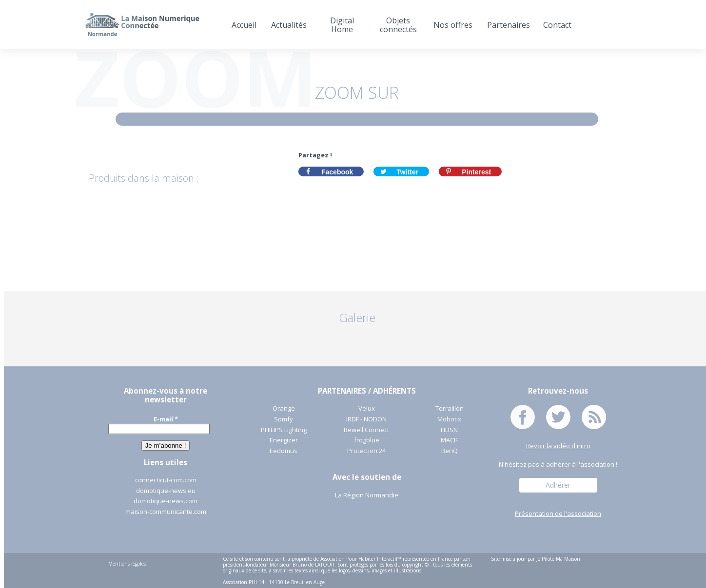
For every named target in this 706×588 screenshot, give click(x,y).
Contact (557, 25)
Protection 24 (366, 451)
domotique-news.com (166, 501)
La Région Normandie (367, 495)
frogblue (367, 440)
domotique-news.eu (166, 491)
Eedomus (284, 451)
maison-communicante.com (166, 512)
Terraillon (450, 409)
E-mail (166, 419)
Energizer (284, 440)
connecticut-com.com (166, 480)
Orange (284, 409)
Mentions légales (127, 564)
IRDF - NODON (366, 419)
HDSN (449, 430)
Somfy (284, 419)
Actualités (289, 25)
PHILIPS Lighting (284, 430)
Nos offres (453, 25)
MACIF (450, 440)
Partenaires (508, 25)
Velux (367, 409)
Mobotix (449, 419)
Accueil (244, 25)
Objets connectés (398, 25)
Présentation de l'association (558, 514)
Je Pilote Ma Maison (558, 559)
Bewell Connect (366, 430)
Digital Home (342, 25)
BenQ (450, 451)
